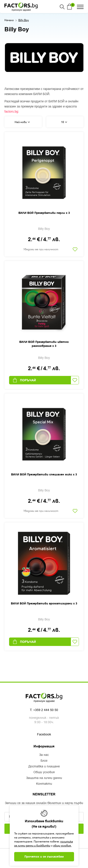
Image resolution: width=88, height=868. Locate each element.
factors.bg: (12, 111)
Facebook (44, 734)
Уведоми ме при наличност (41, 249)
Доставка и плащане (44, 767)
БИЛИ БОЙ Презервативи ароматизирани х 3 (44, 604)
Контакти (44, 784)
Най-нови (22, 122)
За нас (44, 755)
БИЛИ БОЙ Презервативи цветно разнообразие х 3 (44, 344)
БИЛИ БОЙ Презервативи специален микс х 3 (44, 475)
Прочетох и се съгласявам (44, 857)
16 (64, 122)
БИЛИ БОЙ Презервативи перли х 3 (44, 213)
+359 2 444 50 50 (46, 710)
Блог (44, 761)
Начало (9, 20)
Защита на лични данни (44, 778)
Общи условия (44, 772)
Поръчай (24, 380)
